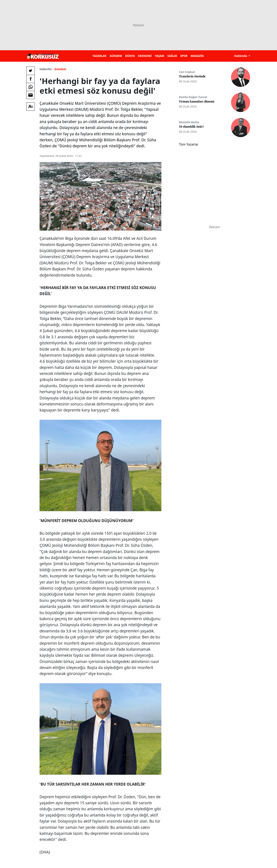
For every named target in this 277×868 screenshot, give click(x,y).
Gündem (60, 69)
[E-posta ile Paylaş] (31, 95)
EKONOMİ (145, 56)
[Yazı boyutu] (31, 107)
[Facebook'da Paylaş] (31, 79)
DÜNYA (130, 56)
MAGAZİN (197, 56)
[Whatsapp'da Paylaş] (31, 87)
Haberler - (46, 69)
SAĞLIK (172, 56)
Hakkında (241, 56)
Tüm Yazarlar (189, 144)
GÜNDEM (116, 56)
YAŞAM (159, 56)
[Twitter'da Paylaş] (31, 71)
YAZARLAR (99, 56)
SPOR (184, 56)
